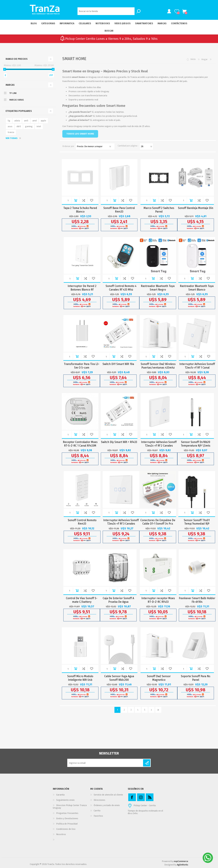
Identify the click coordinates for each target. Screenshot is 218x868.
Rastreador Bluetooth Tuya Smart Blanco (197, 288)
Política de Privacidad (67, 824)
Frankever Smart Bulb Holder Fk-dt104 (197, 600)
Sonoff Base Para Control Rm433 (119, 210)
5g (9, 121)
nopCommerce (181, 861)
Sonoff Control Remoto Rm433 (82, 522)
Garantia (60, 795)
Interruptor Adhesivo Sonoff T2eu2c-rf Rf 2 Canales (159, 444)
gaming (29, 126)
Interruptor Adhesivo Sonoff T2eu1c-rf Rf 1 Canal (197, 366)
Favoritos (98, 816)
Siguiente (151, 710)
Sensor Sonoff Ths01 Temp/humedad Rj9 (197, 522)
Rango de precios (17, 59)
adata (17, 121)
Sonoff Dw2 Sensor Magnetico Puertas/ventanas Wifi (159, 680)
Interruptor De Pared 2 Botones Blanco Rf (82, 288)
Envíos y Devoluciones (67, 818)
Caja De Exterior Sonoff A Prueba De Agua (118, 600)
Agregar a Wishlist (92, 200)
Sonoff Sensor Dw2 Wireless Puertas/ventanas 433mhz (158, 366)
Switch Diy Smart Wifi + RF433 (119, 442)
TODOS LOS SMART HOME (80, 134)
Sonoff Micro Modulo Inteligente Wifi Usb (80, 678)
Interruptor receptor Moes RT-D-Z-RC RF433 (158, 600)
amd (34, 121)
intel (39, 126)
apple (43, 121)
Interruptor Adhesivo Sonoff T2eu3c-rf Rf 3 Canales (121, 522)
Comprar (76, 200)
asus (10, 126)
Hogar (204, 59)
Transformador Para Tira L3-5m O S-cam (82, 366)
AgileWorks (183, 865)
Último (158, 710)
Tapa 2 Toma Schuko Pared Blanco (80, 210)
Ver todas (12, 138)
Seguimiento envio (65, 800)
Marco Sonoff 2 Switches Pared (159, 210)
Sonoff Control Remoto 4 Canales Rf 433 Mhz (121, 288)
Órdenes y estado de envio (107, 805)
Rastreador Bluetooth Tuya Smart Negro (158, 288)
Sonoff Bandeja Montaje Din (196, 208)
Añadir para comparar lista (84, 200)
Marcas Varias (17, 100)
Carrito (184, 11)
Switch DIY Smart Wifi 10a (118, 364)
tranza (11, 132)
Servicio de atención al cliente (108, 795)
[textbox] (106, 11)
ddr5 (19, 126)
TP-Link (13, 93)
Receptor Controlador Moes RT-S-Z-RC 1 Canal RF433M (80, 444)
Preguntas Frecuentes (67, 813)
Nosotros (61, 834)
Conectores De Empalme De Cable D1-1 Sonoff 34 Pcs (158, 522)
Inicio (193, 59)
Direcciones (99, 800)
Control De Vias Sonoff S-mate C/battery (82, 600)
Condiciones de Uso (66, 829)
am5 (26, 121)
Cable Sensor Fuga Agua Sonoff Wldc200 (119, 678)
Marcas (10, 85)
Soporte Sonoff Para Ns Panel (196, 678)
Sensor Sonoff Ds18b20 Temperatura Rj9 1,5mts (196, 444)
